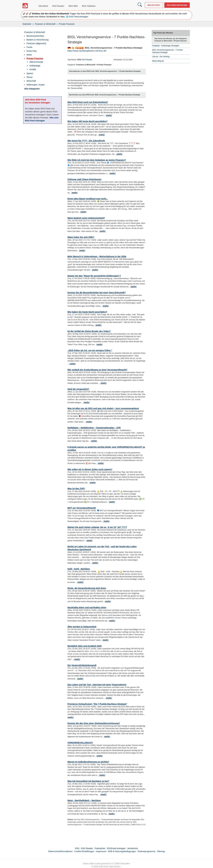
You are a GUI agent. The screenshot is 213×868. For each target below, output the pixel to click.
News (29, 55)
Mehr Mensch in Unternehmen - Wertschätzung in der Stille (97, 256)
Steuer (30, 77)
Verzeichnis (133, 848)
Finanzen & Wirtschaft (35, 32)
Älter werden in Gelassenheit (82, 627)
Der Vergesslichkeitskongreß (82, 665)
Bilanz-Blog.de (158, 61)
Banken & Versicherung (38, 40)
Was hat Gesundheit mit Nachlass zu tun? (88, 781)
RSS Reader (58, 6)
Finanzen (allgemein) (36, 43)
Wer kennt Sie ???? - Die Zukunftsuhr (86, 141)
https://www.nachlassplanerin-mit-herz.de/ (87, 51)
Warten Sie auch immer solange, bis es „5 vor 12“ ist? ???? (97, 527)
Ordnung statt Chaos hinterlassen (85, 179)
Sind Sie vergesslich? (78, 389)
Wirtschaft (31, 81)
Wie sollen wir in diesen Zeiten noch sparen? (90, 469)
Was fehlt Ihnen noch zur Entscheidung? (88, 102)
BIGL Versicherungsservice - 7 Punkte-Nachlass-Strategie (168, 51)
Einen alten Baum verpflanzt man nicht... (88, 199)
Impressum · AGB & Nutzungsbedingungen (116, 851)
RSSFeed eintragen (116, 848)
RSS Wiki (73, 6)
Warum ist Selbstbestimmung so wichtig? (88, 762)
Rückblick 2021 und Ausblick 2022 (85, 646)
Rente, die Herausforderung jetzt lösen (87, 588)
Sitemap (161, 851)
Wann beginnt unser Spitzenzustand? (86, 218)
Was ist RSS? (154, 5)
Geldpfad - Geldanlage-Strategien (166, 46)
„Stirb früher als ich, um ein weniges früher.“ (90, 350)
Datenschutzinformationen (60, 851)
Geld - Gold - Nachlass (79, 569)
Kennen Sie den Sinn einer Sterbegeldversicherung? (94, 723)
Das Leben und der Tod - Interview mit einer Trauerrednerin (97, 685)
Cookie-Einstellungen (84, 851)
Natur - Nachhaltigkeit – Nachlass (84, 800)
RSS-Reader (87, 60)
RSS (77, 848)
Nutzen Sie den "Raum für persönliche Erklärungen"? (94, 276)
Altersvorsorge (36, 62)
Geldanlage (35, 66)
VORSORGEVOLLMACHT (80, 743)
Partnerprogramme (147, 851)
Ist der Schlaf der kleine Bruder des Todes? (89, 331)
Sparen (30, 73)
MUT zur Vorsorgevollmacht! (82, 508)
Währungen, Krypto (36, 85)
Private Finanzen (35, 58)
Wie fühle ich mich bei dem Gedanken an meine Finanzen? (97, 160)
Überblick (43, 6)
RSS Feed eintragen (177, 5)
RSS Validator (89, 6)
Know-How (32, 51)
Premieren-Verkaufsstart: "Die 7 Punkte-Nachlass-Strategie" (97, 704)
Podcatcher (100, 848)
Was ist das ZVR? (76, 489)
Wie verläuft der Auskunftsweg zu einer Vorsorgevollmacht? (97, 370)
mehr (109, 115)
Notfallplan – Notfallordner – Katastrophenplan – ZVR (94, 428)
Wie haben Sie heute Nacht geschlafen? (87, 312)
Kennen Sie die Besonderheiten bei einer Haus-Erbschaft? (97, 293)
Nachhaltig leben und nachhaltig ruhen (87, 607)
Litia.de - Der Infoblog (161, 57)
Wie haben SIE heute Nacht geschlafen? (88, 121)
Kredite (33, 69)
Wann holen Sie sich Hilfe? (81, 237)
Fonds (29, 47)
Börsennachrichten (35, 36)
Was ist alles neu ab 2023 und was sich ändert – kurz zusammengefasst (103, 408)
